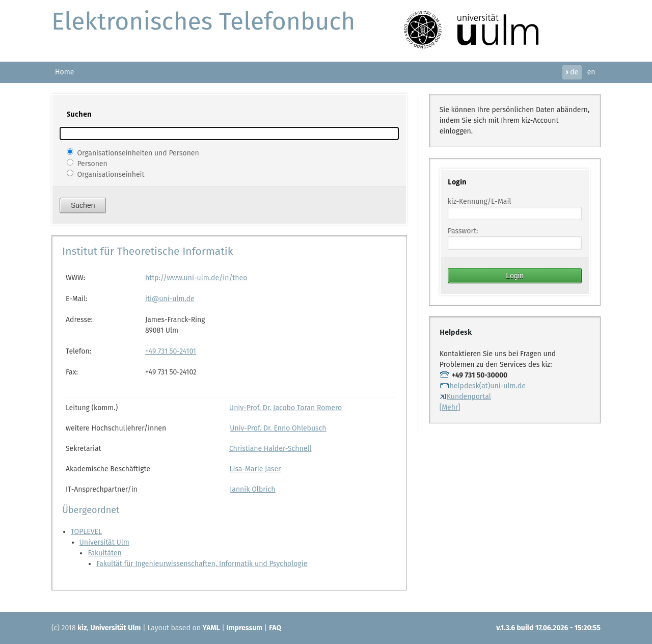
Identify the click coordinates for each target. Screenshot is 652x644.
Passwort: (463, 231)
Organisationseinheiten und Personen (138, 153)
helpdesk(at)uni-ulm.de (483, 386)
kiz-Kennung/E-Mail (480, 202)
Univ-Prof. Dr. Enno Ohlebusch (278, 428)
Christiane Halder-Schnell (270, 449)
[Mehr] (450, 407)
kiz (82, 628)
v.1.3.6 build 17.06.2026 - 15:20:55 (548, 628)
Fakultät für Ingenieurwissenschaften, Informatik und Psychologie (202, 564)
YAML (211, 628)
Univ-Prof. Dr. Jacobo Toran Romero (286, 408)
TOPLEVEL (86, 532)
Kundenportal (465, 397)
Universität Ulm (104, 542)
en (591, 72)
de (572, 72)
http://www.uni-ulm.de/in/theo (196, 278)
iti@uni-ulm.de (170, 299)
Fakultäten (104, 553)
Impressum (244, 628)
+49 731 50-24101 (171, 351)
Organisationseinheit (111, 174)
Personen (92, 163)
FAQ (275, 628)
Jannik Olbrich (252, 489)
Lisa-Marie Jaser (255, 469)
